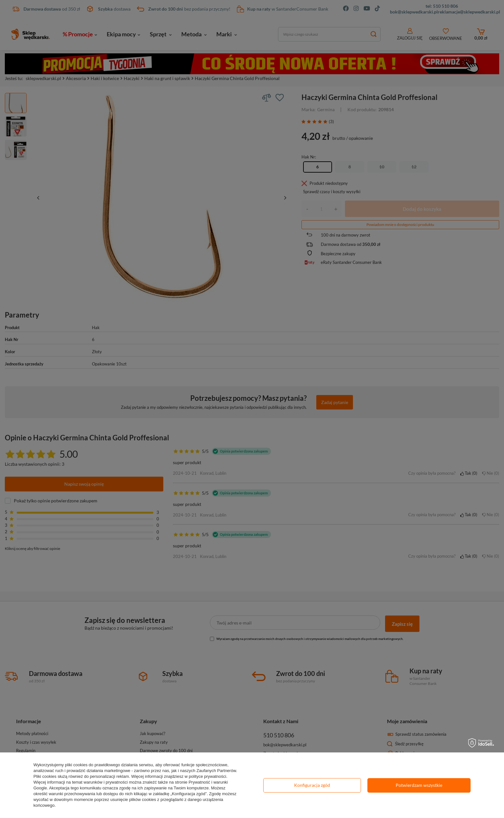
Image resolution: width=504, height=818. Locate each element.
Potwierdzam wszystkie (419, 785)
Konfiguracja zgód (312, 785)
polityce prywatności (207, 776)
